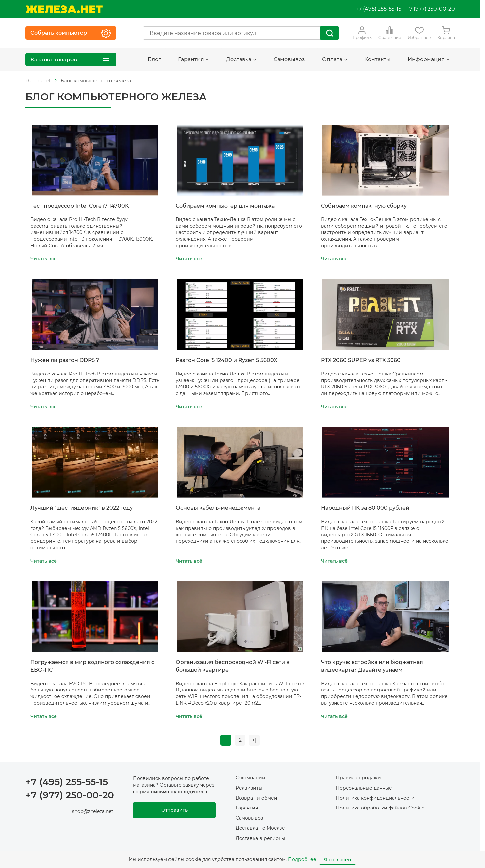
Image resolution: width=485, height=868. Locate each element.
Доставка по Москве (260, 828)
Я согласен (338, 860)
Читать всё (44, 259)
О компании (250, 778)
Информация (429, 59)
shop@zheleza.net (93, 811)
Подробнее (302, 859)
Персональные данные (364, 788)
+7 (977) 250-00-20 (431, 9)
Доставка (241, 59)
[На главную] (64, 9)
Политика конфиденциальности (375, 798)
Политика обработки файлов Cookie (380, 808)
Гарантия (193, 59)
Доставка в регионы (260, 838)
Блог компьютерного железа (96, 81)
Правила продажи (358, 778)
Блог (154, 59)
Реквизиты (249, 788)
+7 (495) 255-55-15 (379, 9)
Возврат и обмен (256, 798)
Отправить (174, 810)
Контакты (377, 59)
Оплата (335, 59)
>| (255, 740)
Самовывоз (289, 59)
